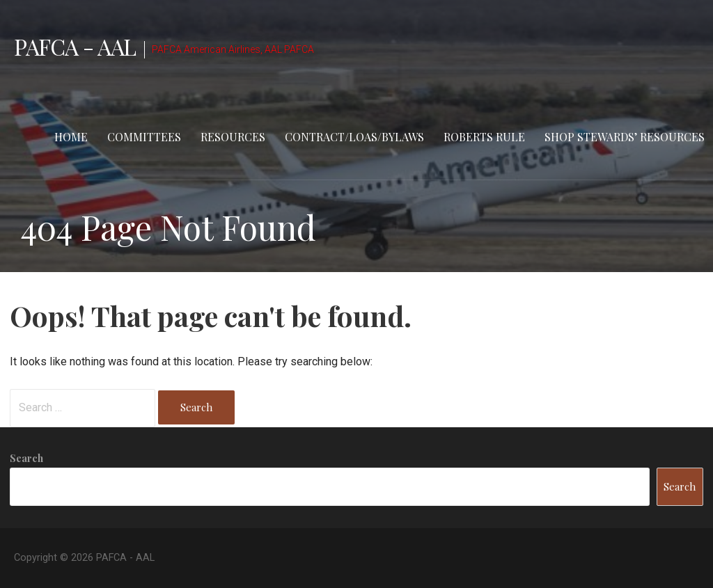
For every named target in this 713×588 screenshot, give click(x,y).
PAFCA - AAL (75, 46)
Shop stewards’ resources (625, 137)
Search (26, 458)
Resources (233, 137)
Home (71, 137)
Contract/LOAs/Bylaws (354, 137)
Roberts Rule (484, 137)
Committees (144, 137)
